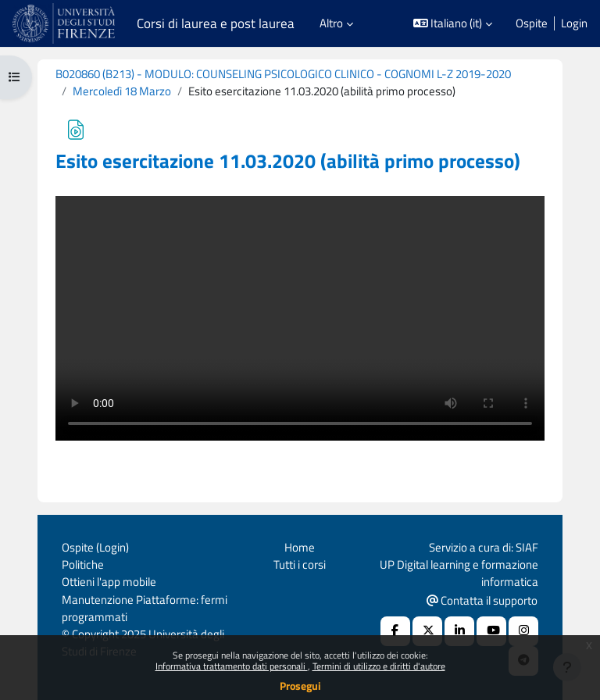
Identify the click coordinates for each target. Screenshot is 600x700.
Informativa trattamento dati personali (232, 666)
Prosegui (300, 686)
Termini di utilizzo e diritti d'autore (379, 666)
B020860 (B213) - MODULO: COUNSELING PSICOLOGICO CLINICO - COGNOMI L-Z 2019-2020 (283, 74)
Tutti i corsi (300, 564)
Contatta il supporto (482, 600)
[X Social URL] (427, 631)
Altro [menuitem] (331, 23)
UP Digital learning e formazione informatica (459, 573)
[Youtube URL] (491, 631)
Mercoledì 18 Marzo (122, 91)
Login (574, 23)
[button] (453, 23)
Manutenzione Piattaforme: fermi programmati (145, 608)
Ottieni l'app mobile (109, 582)
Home (300, 547)
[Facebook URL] (395, 631)
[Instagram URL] (523, 631)
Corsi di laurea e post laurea (216, 23)
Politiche (83, 564)
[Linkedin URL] (459, 631)
